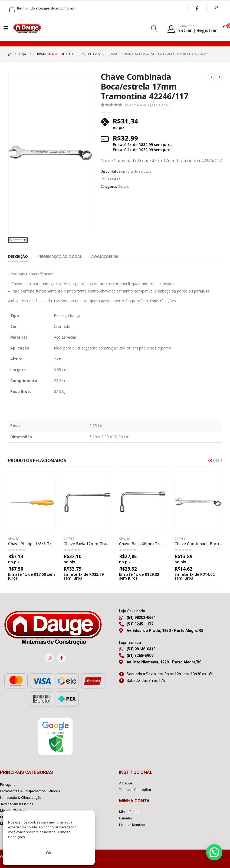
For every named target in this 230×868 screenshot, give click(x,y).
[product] (32, 503)
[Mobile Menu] (6, 28)
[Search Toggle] (154, 29)
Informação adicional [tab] (60, 256)
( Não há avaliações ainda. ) (148, 105)
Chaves (123, 187)
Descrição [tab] (18, 256)
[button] (210, 460)
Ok (49, 853)
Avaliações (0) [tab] (105, 256)
